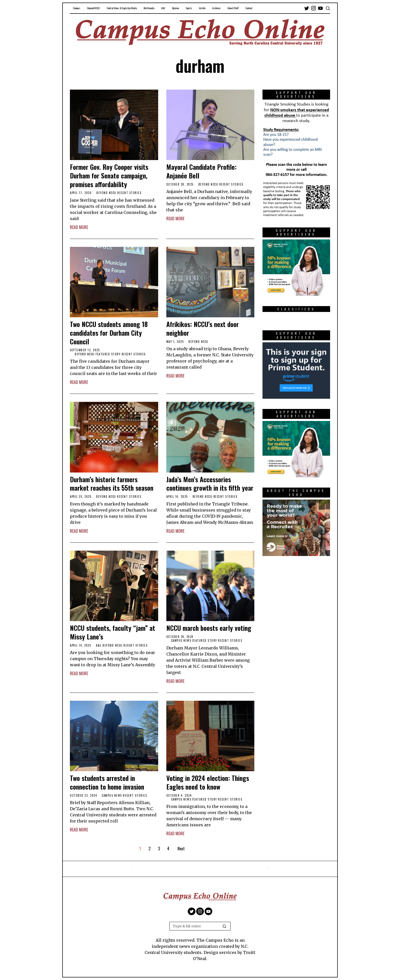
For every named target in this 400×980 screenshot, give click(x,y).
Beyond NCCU (106, 193)
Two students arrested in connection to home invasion (107, 782)
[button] (224, 926)
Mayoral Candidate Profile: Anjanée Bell (201, 171)
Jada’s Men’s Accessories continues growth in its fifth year (210, 484)
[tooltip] (307, 8)
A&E (99, 645)
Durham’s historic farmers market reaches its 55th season (112, 484)
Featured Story (108, 354)
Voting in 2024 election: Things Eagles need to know (208, 782)
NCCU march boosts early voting (209, 628)
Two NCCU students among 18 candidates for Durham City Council (109, 333)
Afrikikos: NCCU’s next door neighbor (203, 329)
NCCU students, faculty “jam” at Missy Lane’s (112, 632)
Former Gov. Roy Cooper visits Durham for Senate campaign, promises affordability (109, 176)
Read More (79, 227)
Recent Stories (129, 193)
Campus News (181, 640)
